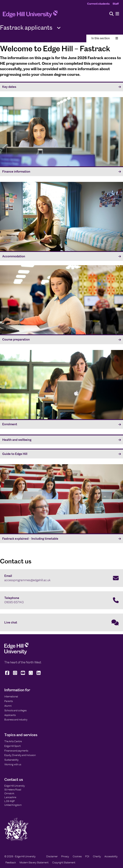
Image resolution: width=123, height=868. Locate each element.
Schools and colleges (15, 710)
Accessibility (111, 856)
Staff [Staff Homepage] (116, 4)
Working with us (13, 764)
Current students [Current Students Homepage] (98, 4)
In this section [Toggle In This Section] (105, 38)
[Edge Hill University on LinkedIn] (39, 675)
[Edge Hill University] (16, 654)
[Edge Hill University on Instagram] (15, 675)
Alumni (8, 706)
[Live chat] (61, 623)
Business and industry (16, 720)
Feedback (11, 862)
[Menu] (117, 14)
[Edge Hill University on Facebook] (8, 675)
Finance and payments (16, 751)
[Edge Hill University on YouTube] (23, 675)
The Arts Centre (13, 741)
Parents (9, 701)
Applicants (10, 715)
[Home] (30, 15)
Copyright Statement (64, 862)
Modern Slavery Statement (34, 862)
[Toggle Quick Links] (59, 28)
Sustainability (11, 760)
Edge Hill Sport (12, 746)
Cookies (77, 856)
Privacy (65, 856)
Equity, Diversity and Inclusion (20, 755)
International (11, 696)
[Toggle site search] (111, 14)
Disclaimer (52, 856)
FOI (87, 856)
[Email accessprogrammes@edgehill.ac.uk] (61, 578)
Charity (97, 856)
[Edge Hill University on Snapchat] (31, 675)
